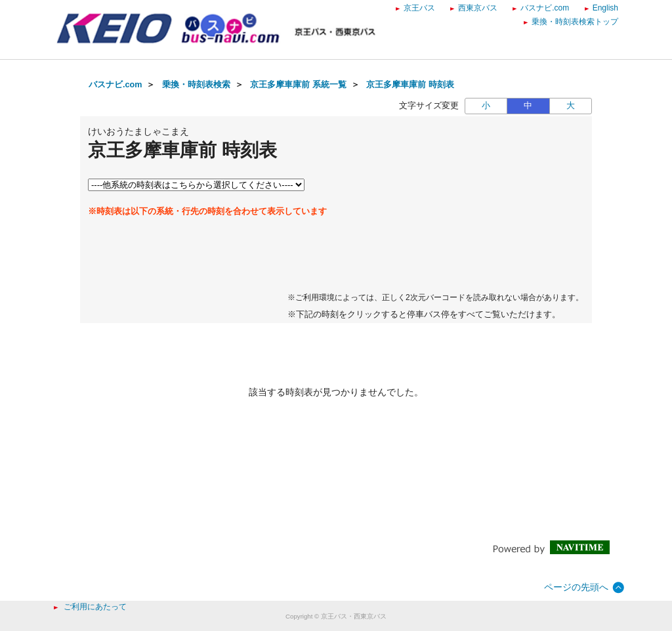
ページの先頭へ (576, 587)
